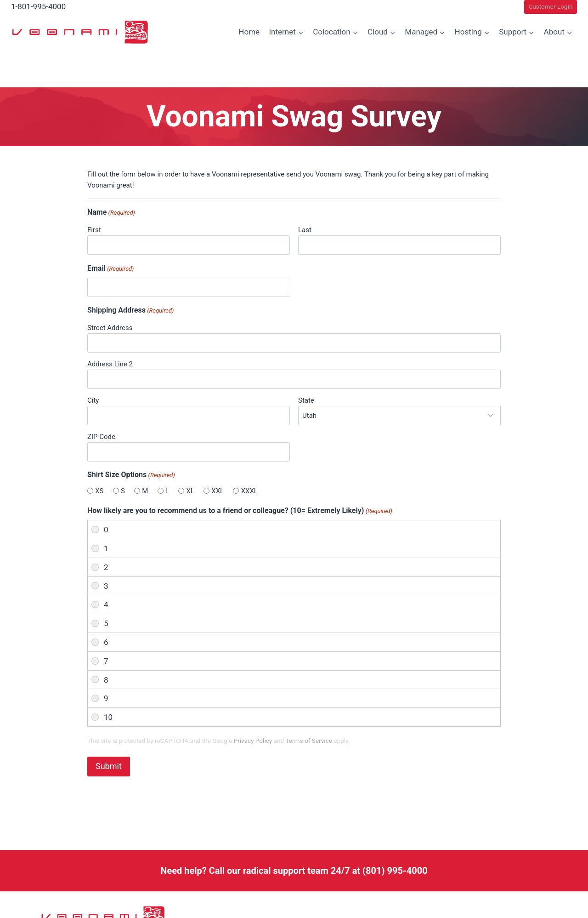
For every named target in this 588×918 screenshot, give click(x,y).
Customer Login (550, 6)
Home (249, 32)
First (94, 230)
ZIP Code (101, 437)
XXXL (249, 491)
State (306, 400)
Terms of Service (309, 741)
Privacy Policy (253, 741)
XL (190, 491)
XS (99, 491)
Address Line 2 (110, 364)
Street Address (110, 328)
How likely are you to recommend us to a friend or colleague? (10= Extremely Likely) (240, 511)
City (93, 400)
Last (305, 230)
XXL (218, 491)
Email (110, 269)
